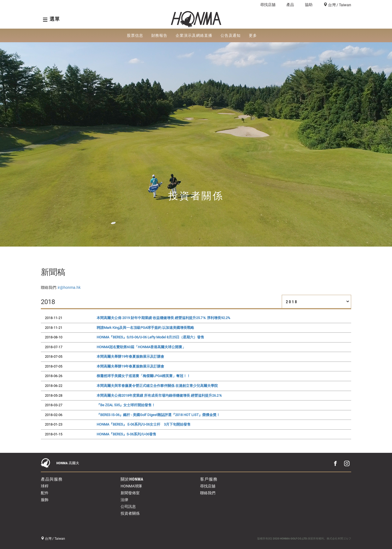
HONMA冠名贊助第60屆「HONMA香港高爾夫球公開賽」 (141, 347)
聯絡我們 (208, 493)
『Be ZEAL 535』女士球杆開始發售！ (126, 405)
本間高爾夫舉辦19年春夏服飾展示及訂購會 (130, 357)
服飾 (45, 500)
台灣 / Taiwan (339, 5)
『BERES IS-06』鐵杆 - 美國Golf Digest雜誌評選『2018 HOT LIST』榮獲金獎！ (158, 415)
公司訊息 (128, 506)
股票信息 (135, 35)
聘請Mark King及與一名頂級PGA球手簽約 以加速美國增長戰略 (145, 328)
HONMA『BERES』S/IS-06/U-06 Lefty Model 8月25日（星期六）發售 (150, 337)
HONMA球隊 (131, 486)
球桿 (45, 486)
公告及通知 (231, 35)
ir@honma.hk (69, 287)
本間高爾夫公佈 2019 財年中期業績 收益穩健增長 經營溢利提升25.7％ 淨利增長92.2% (163, 318)
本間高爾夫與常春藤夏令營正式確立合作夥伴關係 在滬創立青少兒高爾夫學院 (157, 386)
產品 (290, 5)
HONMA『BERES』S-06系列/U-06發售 (126, 434)
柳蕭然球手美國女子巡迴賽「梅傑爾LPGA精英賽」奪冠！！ (143, 376)
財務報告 (160, 35)
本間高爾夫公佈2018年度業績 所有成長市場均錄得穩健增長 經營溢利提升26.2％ (159, 395)
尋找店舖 (268, 5)
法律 (124, 500)
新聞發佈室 (130, 493)
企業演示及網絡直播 (194, 35)
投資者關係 (130, 513)
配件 (45, 493)
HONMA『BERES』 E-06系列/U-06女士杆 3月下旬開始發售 (144, 424)
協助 (309, 5)
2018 (318, 302)
